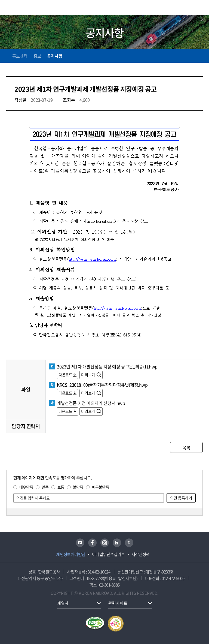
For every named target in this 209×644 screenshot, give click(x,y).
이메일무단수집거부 (108, 554)
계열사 (63, 603)
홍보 (37, 56)
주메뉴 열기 (199, 8)
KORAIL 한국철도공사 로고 (27, 7)
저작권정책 (141, 554)
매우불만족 (101, 487)
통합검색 (188, 8)
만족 (45, 487)
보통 (61, 487)
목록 (186, 447)
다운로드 (65, 375)
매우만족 (26, 487)
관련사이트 (118, 603)
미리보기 (88, 375)
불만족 (78, 487)
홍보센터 (20, 56)
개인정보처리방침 (71, 554)
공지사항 (55, 56)
